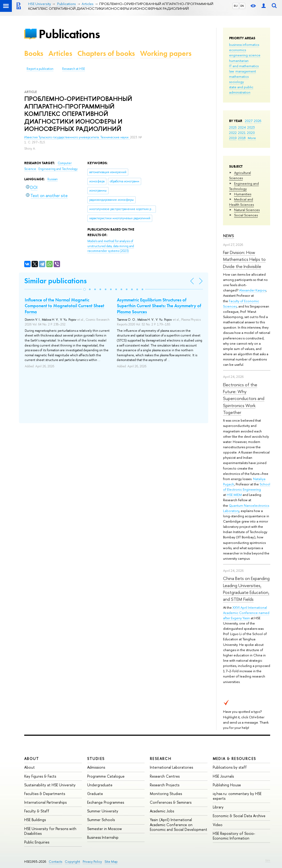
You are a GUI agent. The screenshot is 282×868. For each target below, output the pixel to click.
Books (34, 53)
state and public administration (241, 90)
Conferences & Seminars (171, 802)
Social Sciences (246, 215)
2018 (242, 138)
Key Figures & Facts (40, 776)
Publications (69, 34)
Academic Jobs (162, 811)
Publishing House (227, 785)
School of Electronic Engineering (247, 487)
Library (218, 807)
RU (236, 6)
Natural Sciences (247, 210)
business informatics (244, 45)
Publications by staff (230, 767)
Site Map (111, 862)
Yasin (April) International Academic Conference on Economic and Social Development (179, 824)
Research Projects (165, 785)
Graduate (95, 794)
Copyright (72, 862)
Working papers (166, 53)
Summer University (103, 811)
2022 (233, 133)
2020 (251, 133)
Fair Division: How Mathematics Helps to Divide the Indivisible (244, 259)
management (246, 71)
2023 (251, 127)
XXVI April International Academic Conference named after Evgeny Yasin (246, 613)
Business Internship (103, 837)
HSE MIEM (234, 495)
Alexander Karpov (253, 290)
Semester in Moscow (105, 829)
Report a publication (40, 69)
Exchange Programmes (106, 802)
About (32, 759)
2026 (258, 121)
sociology (236, 82)
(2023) (111, 246)
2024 (242, 127)
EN (242, 6)
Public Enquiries (37, 842)
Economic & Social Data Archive (239, 816)
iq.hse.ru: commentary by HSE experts (237, 796)
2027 (249, 121)
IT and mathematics (244, 66)
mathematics (239, 76)
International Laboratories (171, 767)
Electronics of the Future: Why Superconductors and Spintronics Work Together (244, 398)
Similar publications (55, 281)
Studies (96, 759)
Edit (268, 860)
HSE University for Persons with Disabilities (50, 831)
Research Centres (165, 776)
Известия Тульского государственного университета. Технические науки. (77, 137)
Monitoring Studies (166, 794)
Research (161, 759)
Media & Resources (234, 759)
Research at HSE (74, 69)
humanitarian (239, 61)
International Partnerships (45, 802)
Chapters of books (106, 53)
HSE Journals (223, 776)
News (229, 236)
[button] (85, 289)
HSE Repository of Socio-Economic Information (234, 836)
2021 (242, 133)
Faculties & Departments (45, 794)
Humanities (243, 194)
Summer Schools (101, 820)
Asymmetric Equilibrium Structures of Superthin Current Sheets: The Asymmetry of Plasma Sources (159, 306)
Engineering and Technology (244, 186)
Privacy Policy (92, 862)
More (252, 138)
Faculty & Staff (37, 811)
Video (218, 825)
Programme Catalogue (106, 776)
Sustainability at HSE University (50, 785)
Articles (60, 53)
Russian (53, 179)
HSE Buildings (35, 820)
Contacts (55, 862)
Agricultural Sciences (240, 175)
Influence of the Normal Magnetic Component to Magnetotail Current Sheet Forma (65, 306)
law (232, 71)
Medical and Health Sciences (241, 202)
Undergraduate (100, 785)
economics (238, 50)
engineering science (245, 55)
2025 (233, 127)
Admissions (96, 767)
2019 (233, 138)
